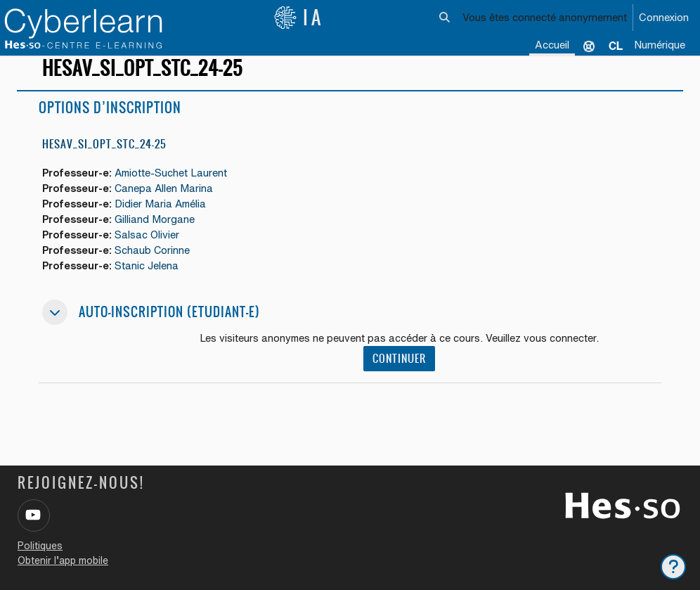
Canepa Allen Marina (167, 201)
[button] (445, 18)
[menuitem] (616, 46)
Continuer (400, 373)
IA (299, 18)
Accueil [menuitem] (552, 45)
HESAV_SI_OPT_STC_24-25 (104, 156)
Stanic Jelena (149, 280)
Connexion (664, 17)
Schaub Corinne (155, 263)
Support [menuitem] (589, 46)
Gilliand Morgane (157, 232)
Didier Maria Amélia (164, 216)
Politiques (40, 546)
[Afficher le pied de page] (673, 567)
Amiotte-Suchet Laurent (175, 185)
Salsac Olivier (150, 248)
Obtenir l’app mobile (63, 560)
